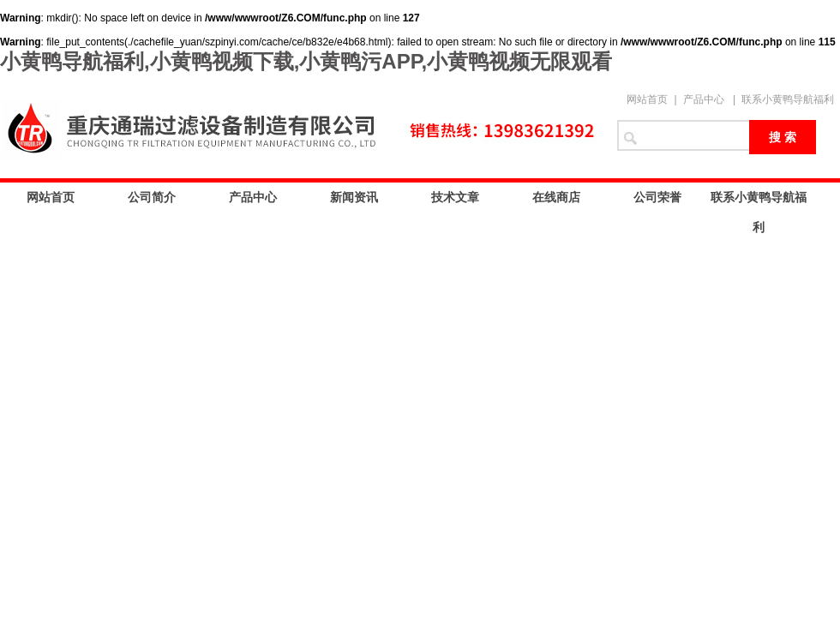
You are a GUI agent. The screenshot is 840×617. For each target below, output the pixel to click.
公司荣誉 (657, 197)
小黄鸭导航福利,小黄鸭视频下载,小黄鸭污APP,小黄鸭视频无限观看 (306, 61)
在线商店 (556, 197)
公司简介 (152, 197)
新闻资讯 (354, 197)
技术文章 (455, 197)
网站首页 (647, 99)
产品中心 (704, 99)
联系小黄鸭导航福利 (788, 99)
